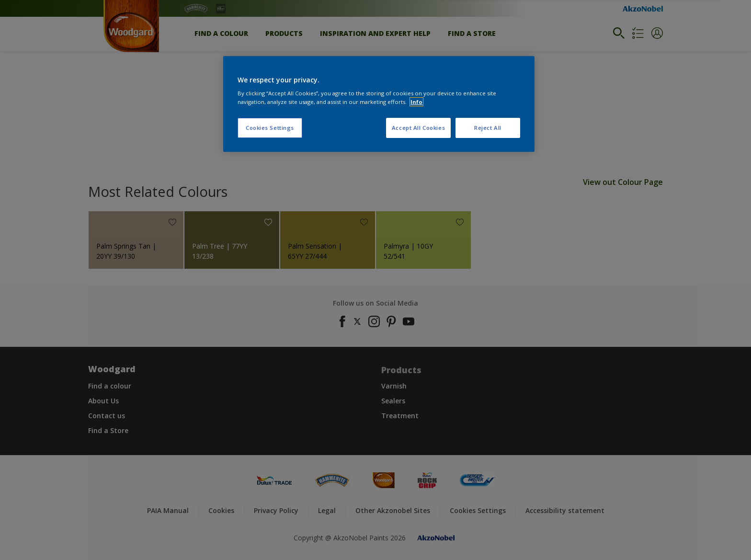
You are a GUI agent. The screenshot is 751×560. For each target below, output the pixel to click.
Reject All (488, 128)
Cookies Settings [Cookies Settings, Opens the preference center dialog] (270, 128)
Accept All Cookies (418, 128)
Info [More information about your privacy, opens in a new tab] (416, 102)
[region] (379, 104)
